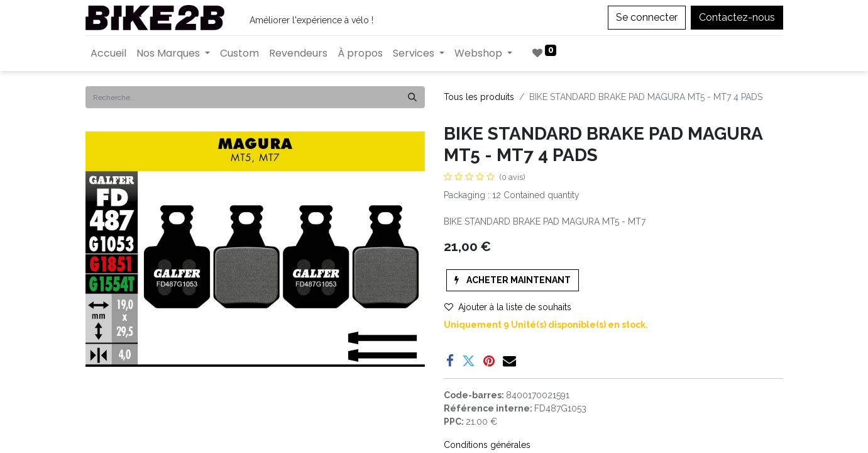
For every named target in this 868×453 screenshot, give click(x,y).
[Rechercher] (412, 97)
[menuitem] (108, 53)
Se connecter (647, 17)
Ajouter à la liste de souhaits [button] (508, 307)
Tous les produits (479, 97)
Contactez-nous (737, 17)
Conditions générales (487, 445)
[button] (513, 280)
